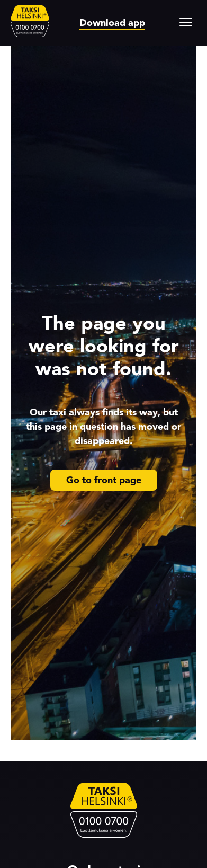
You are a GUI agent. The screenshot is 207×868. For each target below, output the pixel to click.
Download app (112, 23)
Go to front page (104, 480)
